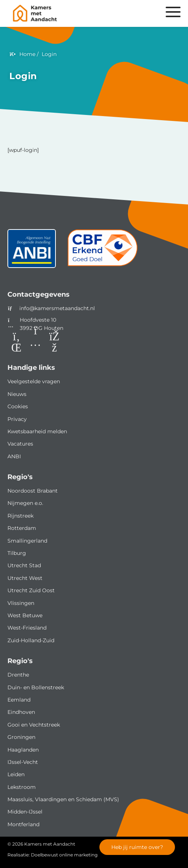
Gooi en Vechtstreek (34, 725)
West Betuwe (25, 615)
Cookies (18, 406)
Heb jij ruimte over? (137, 847)
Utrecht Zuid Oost (31, 590)
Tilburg (17, 553)
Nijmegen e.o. (25, 503)
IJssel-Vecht (23, 762)
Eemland (19, 700)
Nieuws (17, 394)
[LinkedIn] (16, 342)
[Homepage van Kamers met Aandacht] (65, 13)
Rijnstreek (20, 516)
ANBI (14, 456)
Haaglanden (23, 750)
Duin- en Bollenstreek (36, 687)
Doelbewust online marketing (64, 855)
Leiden (16, 774)
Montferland (23, 824)
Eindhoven (21, 712)
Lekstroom (22, 787)
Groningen (21, 737)
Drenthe (18, 675)
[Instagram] (35, 342)
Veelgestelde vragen (34, 381)
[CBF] (103, 251)
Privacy (17, 419)
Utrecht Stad (24, 565)
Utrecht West (25, 578)
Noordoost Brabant (33, 491)
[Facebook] (54, 342)
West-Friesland (27, 628)
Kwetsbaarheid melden (37, 431)
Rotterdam (22, 528)
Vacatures (20, 444)
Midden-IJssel (25, 812)
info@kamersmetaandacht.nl (57, 308)
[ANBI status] (32, 251)
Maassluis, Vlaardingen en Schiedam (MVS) (63, 799)
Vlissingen (21, 603)
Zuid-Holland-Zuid (31, 640)
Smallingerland (27, 541)
